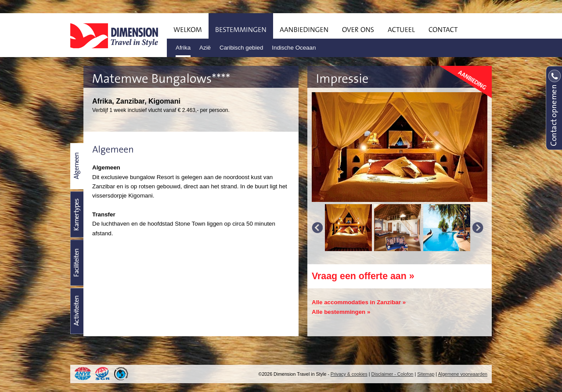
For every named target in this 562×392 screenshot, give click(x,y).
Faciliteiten (77, 263)
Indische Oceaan (294, 48)
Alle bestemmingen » (341, 312)
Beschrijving (77, 166)
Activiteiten (77, 311)
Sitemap (426, 374)
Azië (205, 48)
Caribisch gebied (241, 48)
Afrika (183, 48)
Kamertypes (77, 214)
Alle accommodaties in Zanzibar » (359, 302)
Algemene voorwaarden (463, 374)
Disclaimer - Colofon (393, 374)
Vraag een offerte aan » (363, 276)
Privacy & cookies (349, 374)
